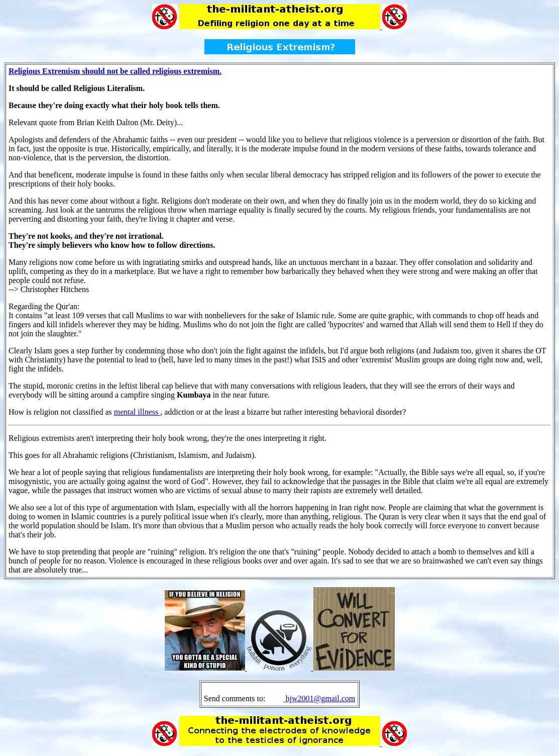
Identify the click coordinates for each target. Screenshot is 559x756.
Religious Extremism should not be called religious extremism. (115, 71)
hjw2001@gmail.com (320, 698)
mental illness (137, 412)
